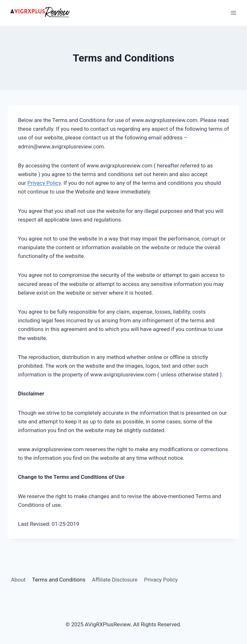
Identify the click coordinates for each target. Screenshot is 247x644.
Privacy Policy (44, 183)
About (18, 580)
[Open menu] (233, 13)
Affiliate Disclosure (115, 580)
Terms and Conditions (59, 580)
